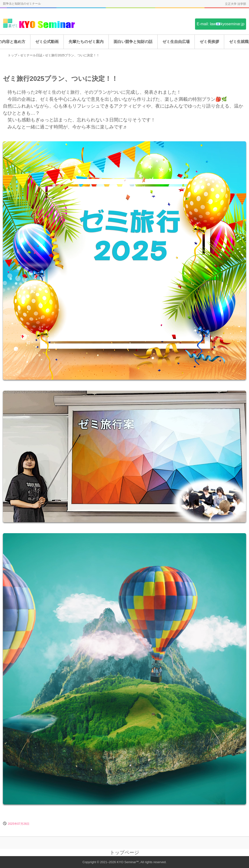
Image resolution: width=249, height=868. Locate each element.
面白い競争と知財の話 (133, 42)
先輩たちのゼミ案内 (86, 42)
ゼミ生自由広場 (176, 42)
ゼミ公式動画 (47, 42)
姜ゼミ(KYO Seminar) (39, 24)
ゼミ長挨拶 (209, 42)
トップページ (124, 852)
